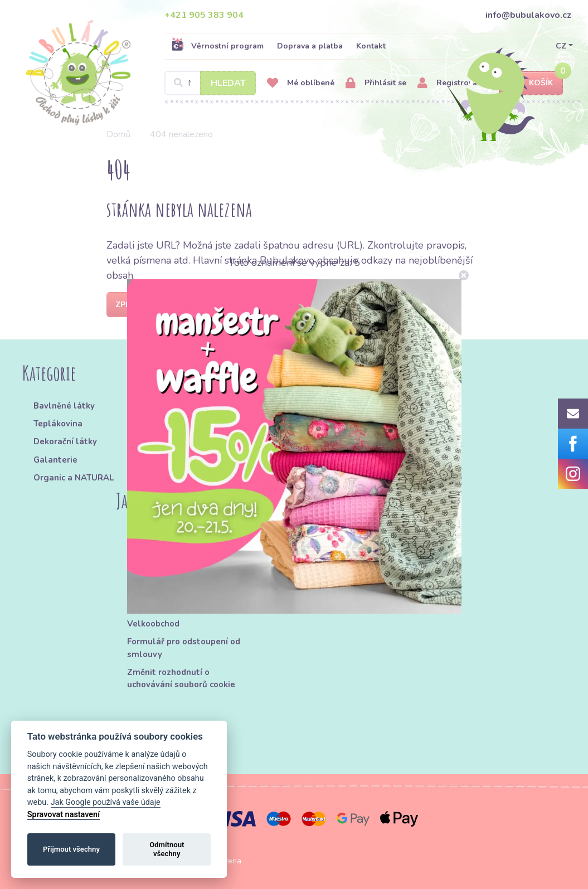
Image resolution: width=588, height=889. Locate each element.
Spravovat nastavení (64, 815)
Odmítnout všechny (167, 849)
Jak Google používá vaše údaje (106, 802)
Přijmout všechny (71, 849)
